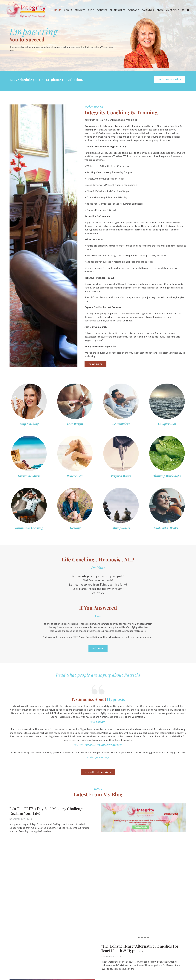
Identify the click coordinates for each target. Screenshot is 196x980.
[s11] (121, 489)
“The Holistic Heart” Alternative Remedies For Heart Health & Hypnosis (109, 948)
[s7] (121, 437)
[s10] (75, 489)
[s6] (75, 437)
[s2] (75, 385)
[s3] (121, 385)
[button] (188, 10)
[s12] (167, 489)
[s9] (29, 489)
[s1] (29, 385)
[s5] (29, 437)
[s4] (167, 385)
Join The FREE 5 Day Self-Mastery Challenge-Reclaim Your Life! (48, 811)
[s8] (167, 437)
